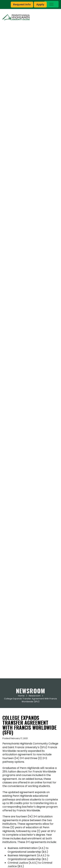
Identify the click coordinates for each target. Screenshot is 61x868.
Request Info (22, 4)
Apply (40, 4)
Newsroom (35, 696)
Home (21, 696)
